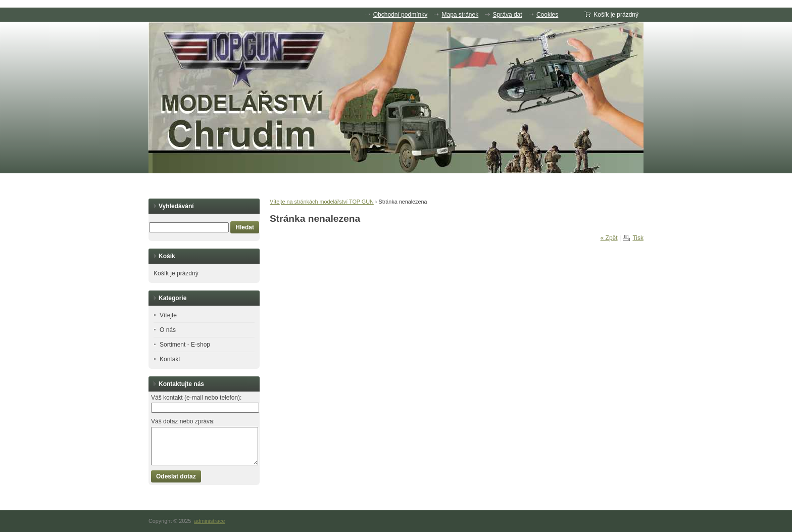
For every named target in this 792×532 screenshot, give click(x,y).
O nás (168, 330)
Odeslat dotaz (176, 476)
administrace (209, 521)
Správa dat (508, 15)
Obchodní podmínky (400, 15)
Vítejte (168, 315)
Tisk (638, 238)
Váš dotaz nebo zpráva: (183, 421)
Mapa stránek (460, 15)
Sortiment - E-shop (185, 345)
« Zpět (609, 238)
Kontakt (170, 359)
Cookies (547, 15)
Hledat (245, 227)
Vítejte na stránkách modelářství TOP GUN (322, 202)
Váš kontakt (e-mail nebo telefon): (196, 398)
